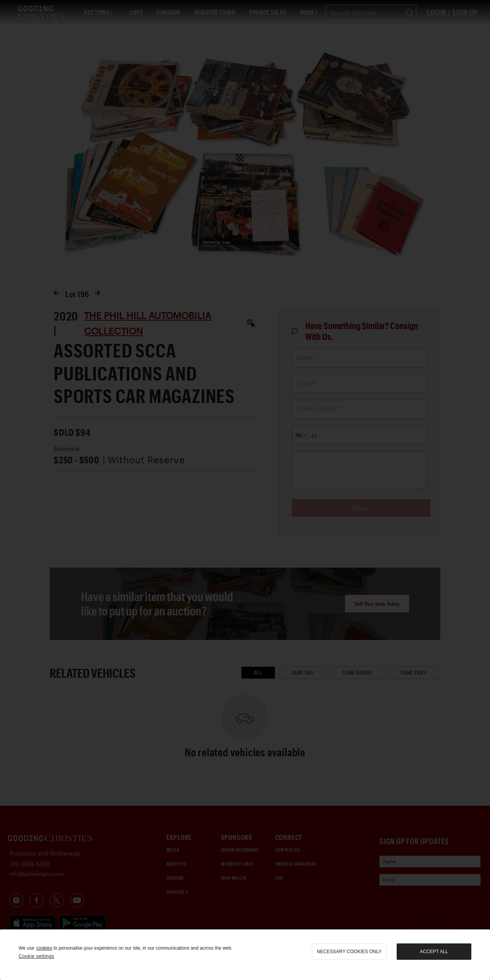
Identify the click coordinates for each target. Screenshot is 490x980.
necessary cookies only (349, 952)
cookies (44, 948)
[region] (245, 955)
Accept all (434, 952)
